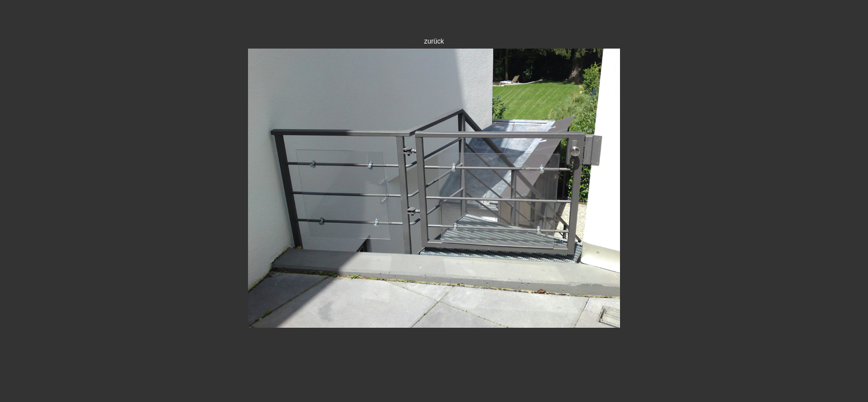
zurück (434, 41)
